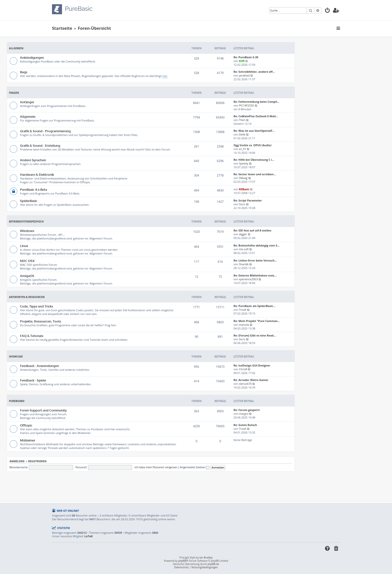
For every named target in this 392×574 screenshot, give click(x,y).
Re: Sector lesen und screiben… (255, 174)
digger (243, 234)
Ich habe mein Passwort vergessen (156, 467)
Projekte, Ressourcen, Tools (40, 321)
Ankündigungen (32, 57)
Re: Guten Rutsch (245, 425)
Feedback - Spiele (33, 380)
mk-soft (244, 249)
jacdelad (244, 75)
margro (244, 414)
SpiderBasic (29, 201)
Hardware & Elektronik (37, 174)
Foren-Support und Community (43, 410)
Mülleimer (28, 440)
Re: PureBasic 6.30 (246, 57)
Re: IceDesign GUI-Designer (252, 365)
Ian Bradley (206, 558)
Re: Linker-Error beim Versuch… (255, 260)
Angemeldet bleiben (194, 467)
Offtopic (26, 425)
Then (242, 120)
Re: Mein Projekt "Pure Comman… (257, 321)
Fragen (14, 93)
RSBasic (244, 189)
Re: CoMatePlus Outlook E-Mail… (256, 116)
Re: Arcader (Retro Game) (251, 380)
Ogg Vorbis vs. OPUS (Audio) (252, 145)
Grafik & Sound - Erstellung (40, 145)
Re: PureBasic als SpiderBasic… (254, 306)
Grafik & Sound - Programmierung (45, 131)
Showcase (16, 356)
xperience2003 (248, 279)
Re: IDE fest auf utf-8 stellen (252, 230)
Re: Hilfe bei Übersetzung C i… (254, 160)
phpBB (182, 561)
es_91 (243, 149)
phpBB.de (213, 564)
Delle (242, 134)
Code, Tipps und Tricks (36, 306)
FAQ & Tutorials (32, 336)
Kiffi (242, 61)
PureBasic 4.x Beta (33, 189)
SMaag (243, 178)
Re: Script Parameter (248, 200)
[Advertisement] (151, 485)
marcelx (244, 325)
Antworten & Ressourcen (27, 297)
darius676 (245, 384)
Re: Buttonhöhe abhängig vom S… (256, 245)
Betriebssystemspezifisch (26, 221)
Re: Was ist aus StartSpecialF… (254, 131)
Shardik (244, 264)
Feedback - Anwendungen (39, 366)
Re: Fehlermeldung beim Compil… (256, 102)
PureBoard (17, 401)
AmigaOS (27, 276)
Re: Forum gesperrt (247, 410)
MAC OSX (27, 261)
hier (165, 76)
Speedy (244, 163)
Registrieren (37, 461)
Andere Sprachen (33, 160)
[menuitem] (327, 11)
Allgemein (16, 48)
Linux (24, 246)
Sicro (242, 204)
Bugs (24, 72)
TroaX (243, 310)
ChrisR (243, 369)
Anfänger (27, 102)
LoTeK (89, 536)
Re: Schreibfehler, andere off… (254, 72)
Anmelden (17, 461)
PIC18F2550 (246, 105)
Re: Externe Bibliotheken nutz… (255, 275)
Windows (27, 231)
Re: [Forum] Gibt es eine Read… (255, 335)
